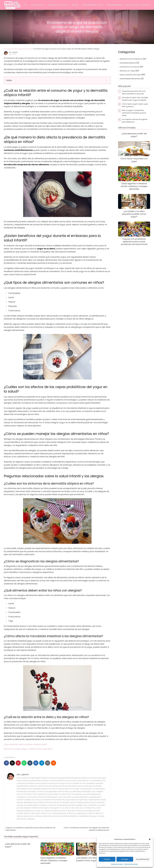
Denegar (125, 859)
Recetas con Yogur (127, 71)
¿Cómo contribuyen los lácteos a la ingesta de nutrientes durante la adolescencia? (86, 829)
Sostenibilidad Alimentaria (92, 5)
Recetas (75, 5)
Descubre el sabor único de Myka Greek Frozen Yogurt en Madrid (135, 99)
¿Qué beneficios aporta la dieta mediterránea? (25, 744)
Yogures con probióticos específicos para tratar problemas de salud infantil (30, 829)
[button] (150, 839)
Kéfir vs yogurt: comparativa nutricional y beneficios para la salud (134, 113)
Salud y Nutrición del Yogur (130, 75)
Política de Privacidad (131, 864)
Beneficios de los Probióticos (138, 5)
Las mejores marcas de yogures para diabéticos (135, 121)
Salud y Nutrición (38, 5)
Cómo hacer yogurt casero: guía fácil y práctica (135, 105)
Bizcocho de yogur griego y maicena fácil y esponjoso (28, 749)
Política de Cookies (117, 864)
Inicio (25, 5)
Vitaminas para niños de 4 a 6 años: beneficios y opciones (134, 92)
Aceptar (107, 859)
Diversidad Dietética (115, 5)
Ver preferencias (142, 859)
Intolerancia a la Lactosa (58, 5)
